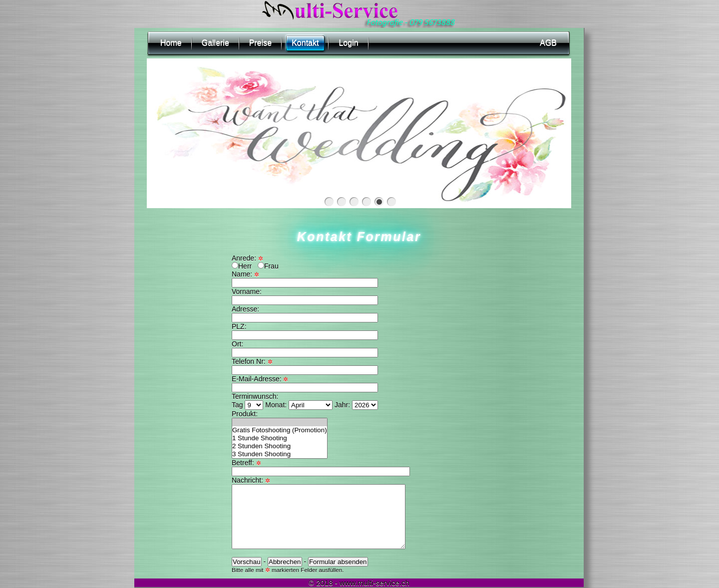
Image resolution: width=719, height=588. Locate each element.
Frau (268, 266)
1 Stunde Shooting (280, 438)
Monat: (300, 405)
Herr (242, 266)
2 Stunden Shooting (280, 446)
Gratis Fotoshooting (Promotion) (280, 430)
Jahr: (356, 405)
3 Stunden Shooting (280, 454)
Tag (248, 405)
